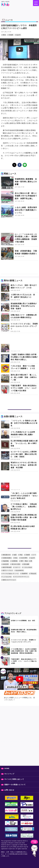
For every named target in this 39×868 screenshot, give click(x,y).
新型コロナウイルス (9, 580)
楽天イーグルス (8, 570)
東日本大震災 (16, 564)
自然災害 (6, 564)
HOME (7, 768)
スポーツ (17, 567)
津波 (21, 555)
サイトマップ (9, 774)
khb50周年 (24, 558)
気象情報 (6, 561)
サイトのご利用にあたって (14, 779)
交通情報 (14, 561)
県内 (4, 35)
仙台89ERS (20, 570)
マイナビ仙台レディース (11, 574)
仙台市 (18, 35)
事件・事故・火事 (26, 561)
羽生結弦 (33, 574)
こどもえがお (7, 577)
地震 (15, 555)
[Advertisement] (19, 227)
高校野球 (24, 574)
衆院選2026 (6, 555)
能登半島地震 (7, 567)
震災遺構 (26, 564)
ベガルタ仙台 (28, 567)
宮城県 (11, 35)
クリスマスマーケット (21, 577)
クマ (34, 555)
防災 (16, 558)
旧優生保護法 (7, 558)
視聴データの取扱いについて (15, 785)
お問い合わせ (9, 790)
